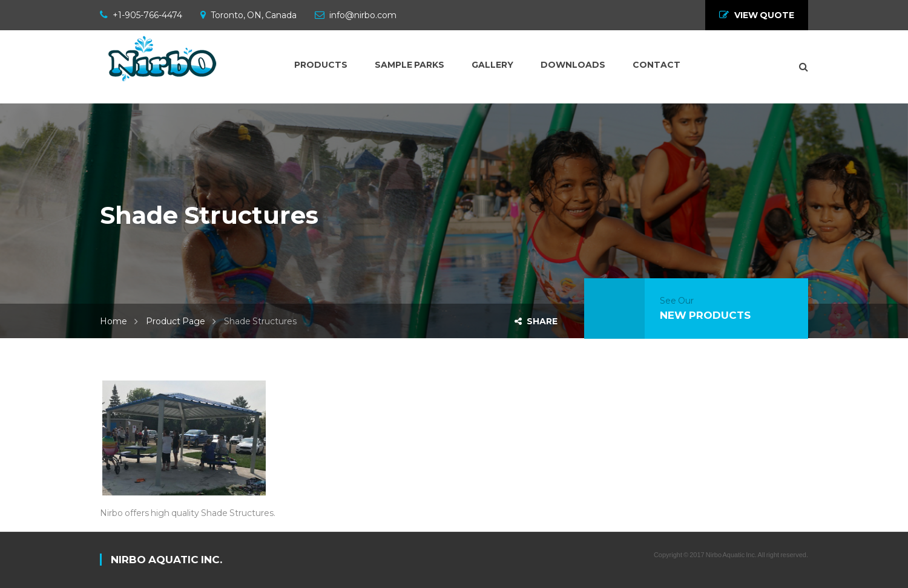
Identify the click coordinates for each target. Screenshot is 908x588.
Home (113, 321)
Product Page (176, 321)
